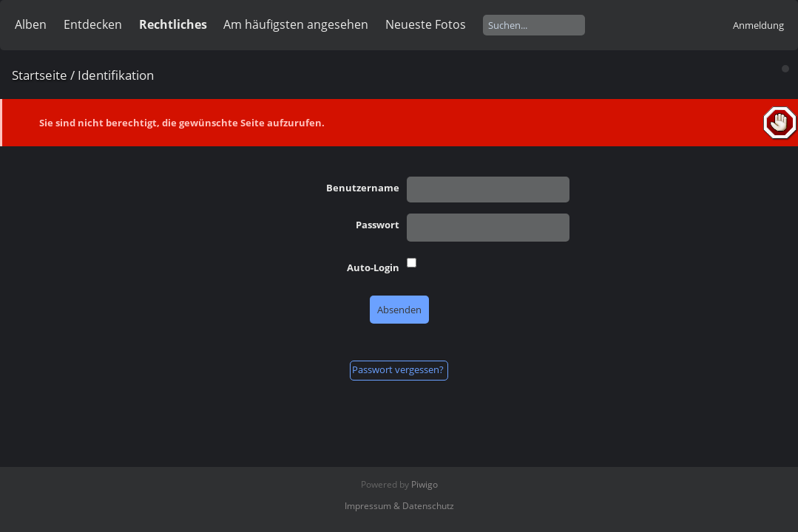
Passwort (378, 225)
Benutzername (363, 188)
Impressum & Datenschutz (399, 506)
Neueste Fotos (426, 24)
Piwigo (425, 484)
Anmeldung (758, 25)
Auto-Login (373, 267)
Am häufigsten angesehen (296, 24)
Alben (31, 24)
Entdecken (93, 24)
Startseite (40, 75)
